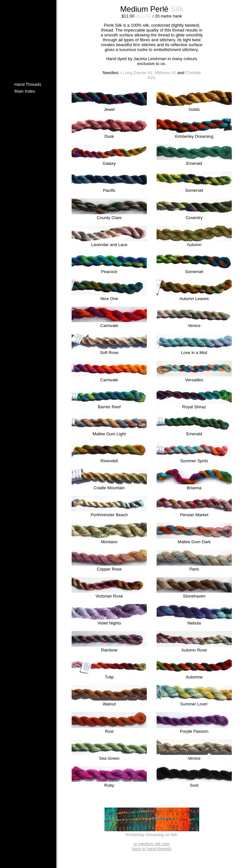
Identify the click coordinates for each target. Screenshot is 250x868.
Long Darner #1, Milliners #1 (150, 73)
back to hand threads (152, 849)
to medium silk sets (152, 844)
